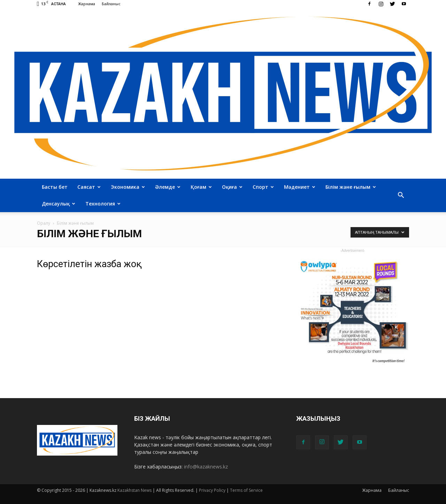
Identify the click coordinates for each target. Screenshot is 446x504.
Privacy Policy (212, 490)
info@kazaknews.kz (206, 467)
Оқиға (232, 187)
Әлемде (168, 187)
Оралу (44, 223)
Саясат (89, 187)
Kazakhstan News (134, 490)
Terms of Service (246, 490)
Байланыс (111, 4)
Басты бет (55, 187)
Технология (103, 204)
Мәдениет (300, 187)
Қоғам (201, 187)
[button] (401, 195)
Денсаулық (59, 204)
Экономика (128, 187)
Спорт (263, 187)
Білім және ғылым (351, 187)
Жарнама (87, 4)
